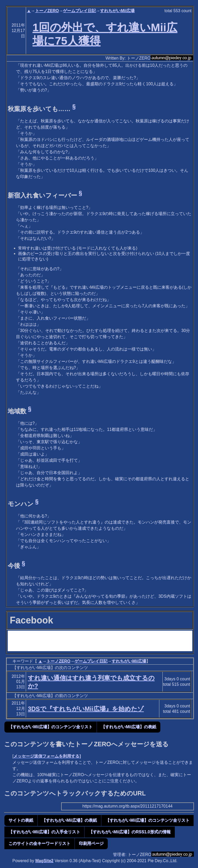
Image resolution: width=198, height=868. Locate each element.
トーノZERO (47, 11)
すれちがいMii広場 (117, 11)
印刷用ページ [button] (91, 843)
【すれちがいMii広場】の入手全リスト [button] (44, 832)
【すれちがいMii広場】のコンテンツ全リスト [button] (51, 727)
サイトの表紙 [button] (21, 820)
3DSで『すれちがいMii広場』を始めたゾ (86, 709)
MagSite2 (44, 861)
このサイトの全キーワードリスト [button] (39, 843)
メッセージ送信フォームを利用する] (47, 756)
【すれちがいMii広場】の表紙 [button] (129, 727)
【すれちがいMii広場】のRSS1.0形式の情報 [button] (130, 832)
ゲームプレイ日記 (79, 11)
